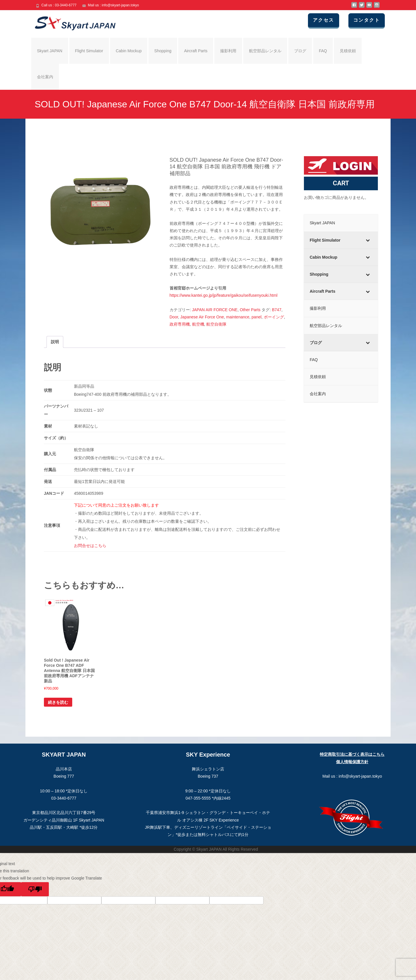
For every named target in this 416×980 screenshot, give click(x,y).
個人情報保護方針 (352, 762)
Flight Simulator (89, 51)
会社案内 (45, 77)
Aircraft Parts (196, 51)
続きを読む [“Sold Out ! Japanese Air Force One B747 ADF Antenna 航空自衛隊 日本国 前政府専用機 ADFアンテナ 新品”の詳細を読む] (58, 702)
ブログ (300, 51)
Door (174, 317)
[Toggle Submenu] (368, 240)
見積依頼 (348, 51)
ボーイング (274, 317)
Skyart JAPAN (50, 51)
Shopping (163, 51)
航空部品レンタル (265, 51)
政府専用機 (180, 324)
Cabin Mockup (129, 51)
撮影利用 (228, 51)
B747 (277, 310)
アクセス (328, 20)
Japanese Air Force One (202, 317)
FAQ (323, 51)
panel (257, 317)
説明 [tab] (55, 342)
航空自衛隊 (216, 324)
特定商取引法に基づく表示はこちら (352, 754)
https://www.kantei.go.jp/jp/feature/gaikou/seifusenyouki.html (224, 295)
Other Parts (250, 310)
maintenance (238, 317)
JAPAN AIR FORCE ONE (215, 310)
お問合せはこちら (90, 546)
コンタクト (369, 20)
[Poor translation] (35, 889)
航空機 (198, 324)
